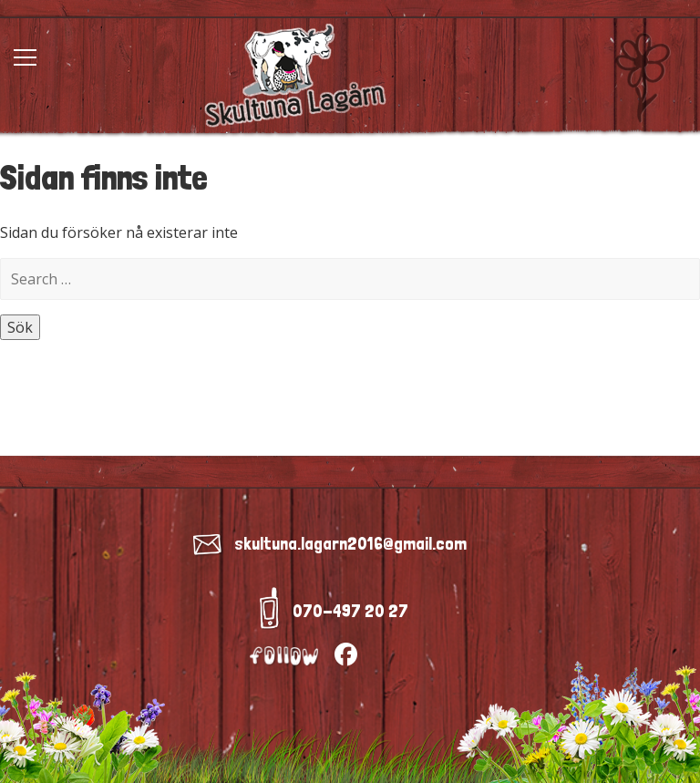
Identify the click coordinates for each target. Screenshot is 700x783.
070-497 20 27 (350, 611)
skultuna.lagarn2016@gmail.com (350, 543)
